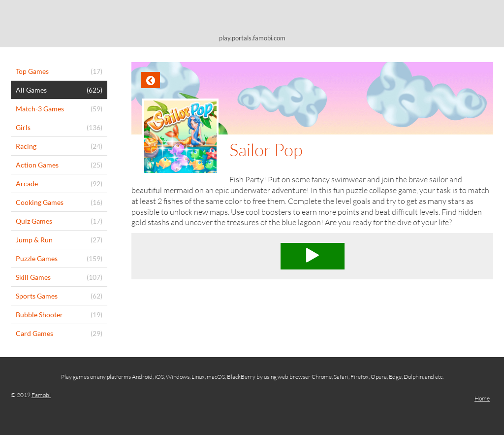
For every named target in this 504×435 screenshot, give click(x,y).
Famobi (41, 395)
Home (482, 398)
